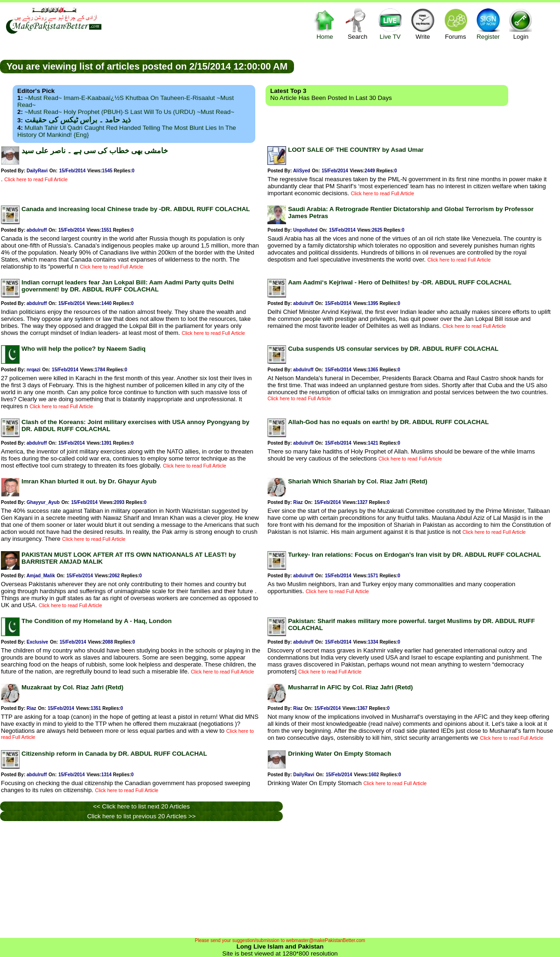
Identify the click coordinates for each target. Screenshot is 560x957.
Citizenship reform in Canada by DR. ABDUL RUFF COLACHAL (114, 754)
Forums (455, 24)
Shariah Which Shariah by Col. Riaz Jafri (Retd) (357, 481)
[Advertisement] (427, 66)
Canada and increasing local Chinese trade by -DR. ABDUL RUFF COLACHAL (136, 209)
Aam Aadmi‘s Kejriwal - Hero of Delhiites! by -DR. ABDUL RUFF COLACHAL (400, 282)
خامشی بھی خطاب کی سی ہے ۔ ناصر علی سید (95, 151)
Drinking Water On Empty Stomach (339, 754)
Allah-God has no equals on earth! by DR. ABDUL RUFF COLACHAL (388, 422)
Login (521, 24)
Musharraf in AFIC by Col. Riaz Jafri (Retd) (350, 687)
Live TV (390, 24)
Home (325, 24)
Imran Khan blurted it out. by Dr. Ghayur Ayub (89, 481)
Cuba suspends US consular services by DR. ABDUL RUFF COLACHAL (393, 349)
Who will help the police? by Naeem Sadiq (84, 349)
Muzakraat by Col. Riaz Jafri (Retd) (72, 687)
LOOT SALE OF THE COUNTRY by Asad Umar (356, 150)
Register (488, 24)
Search (357, 24)
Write (423, 24)
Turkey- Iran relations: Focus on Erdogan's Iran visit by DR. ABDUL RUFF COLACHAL (414, 555)
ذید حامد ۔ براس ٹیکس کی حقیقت (78, 120)
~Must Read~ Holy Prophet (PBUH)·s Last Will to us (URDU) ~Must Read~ (129, 112)
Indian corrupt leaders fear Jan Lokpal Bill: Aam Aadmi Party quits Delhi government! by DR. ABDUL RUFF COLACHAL (128, 286)
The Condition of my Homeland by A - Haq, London (97, 621)
